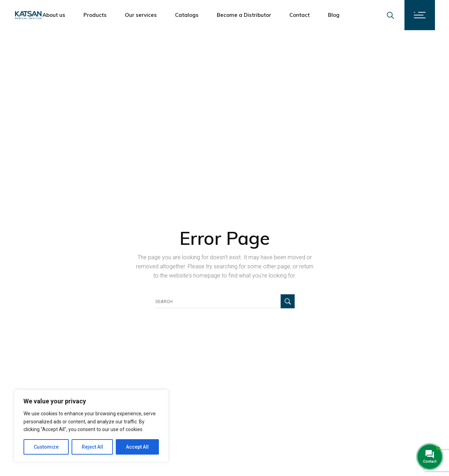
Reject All (92, 447)
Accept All (137, 447)
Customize (46, 447)
